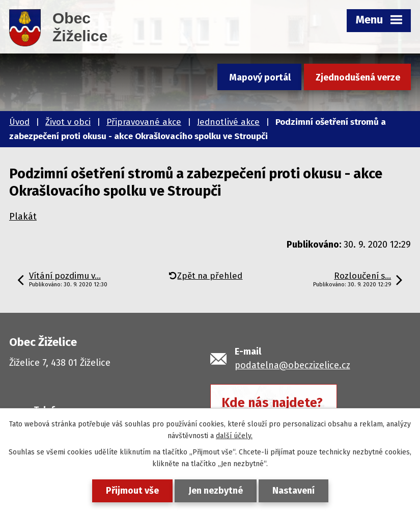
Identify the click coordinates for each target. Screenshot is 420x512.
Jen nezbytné (216, 491)
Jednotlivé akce (228, 122)
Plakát (23, 217)
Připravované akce (144, 122)
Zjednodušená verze (358, 77)
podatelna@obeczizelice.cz (292, 365)
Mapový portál (260, 77)
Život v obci (68, 122)
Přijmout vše (132, 491)
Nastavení (293, 491)
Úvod (19, 122)
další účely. (234, 436)
